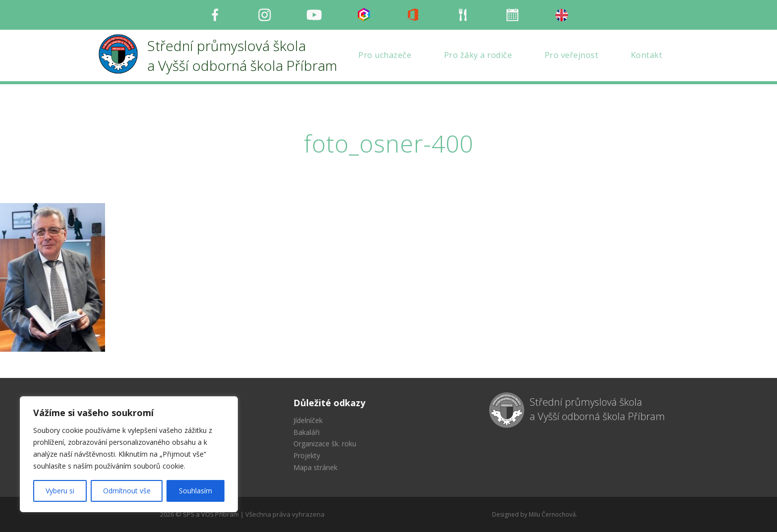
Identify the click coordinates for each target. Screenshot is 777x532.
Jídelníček (308, 420)
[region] (129, 454)
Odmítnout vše (127, 491)
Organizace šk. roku (325, 444)
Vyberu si (60, 491)
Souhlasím (195, 491)
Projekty (307, 455)
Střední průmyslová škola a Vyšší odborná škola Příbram (597, 409)
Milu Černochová (552, 514)
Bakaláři (306, 432)
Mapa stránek (315, 467)
